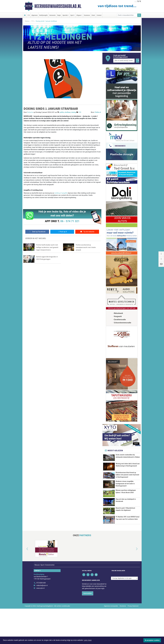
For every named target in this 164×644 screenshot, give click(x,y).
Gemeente (52, 15)
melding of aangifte (61, 193)
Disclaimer (123, 635)
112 (29, 15)
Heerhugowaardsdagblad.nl (58, 6)
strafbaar (68, 112)
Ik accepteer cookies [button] (152, 640)
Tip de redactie (87, 232)
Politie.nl (98, 112)
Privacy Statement (133, 635)
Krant (93, 15)
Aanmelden (88, 623)
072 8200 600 (41, 612)
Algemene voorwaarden (111, 635)
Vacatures (87, 15)
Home (27, 21)
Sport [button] (72, 15)
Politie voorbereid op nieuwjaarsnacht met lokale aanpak (86, 247)
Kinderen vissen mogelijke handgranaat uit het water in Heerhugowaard (125, 493)
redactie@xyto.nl (42, 615)
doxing (74, 112)
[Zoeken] (139, 15)
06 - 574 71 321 (70, 221)
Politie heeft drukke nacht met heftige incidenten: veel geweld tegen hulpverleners (47, 247)
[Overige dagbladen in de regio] (124, 608)
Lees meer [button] (88, 640)
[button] (25, 579)
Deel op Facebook (37, 232)
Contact (99, 15)
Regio (59, 15)
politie (62, 112)
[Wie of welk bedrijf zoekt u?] (124, 61)
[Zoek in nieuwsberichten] (127, 15)
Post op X (62, 232)
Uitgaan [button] (79, 15)
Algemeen (35, 15)
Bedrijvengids (43, 15)
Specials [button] (65, 15)
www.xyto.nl (40, 618)
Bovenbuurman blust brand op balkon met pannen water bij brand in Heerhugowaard (127, 478)
